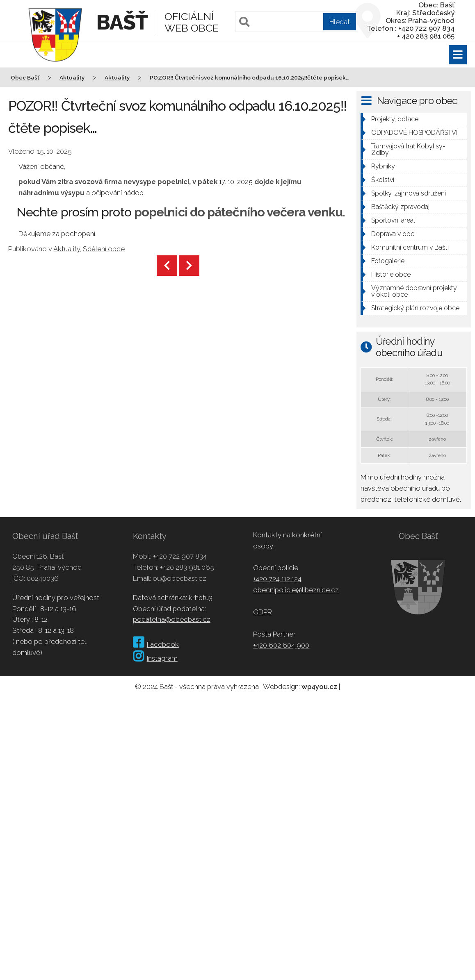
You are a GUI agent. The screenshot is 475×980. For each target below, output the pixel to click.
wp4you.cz (319, 687)
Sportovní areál (393, 220)
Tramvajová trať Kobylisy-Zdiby (408, 149)
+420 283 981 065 (187, 567)
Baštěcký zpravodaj (400, 207)
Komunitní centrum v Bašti (410, 247)
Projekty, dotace (395, 119)
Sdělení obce (104, 249)
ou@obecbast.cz (179, 578)
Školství (383, 180)
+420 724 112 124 (277, 579)
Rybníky (383, 166)
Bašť (122, 22)
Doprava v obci (393, 234)
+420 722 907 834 (180, 556)
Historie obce (391, 274)
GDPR (263, 612)
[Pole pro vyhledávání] (297, 22)
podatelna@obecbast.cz (172, 619)
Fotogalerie (388, 261)
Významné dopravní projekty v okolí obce (414, 291)
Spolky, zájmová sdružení (409, 193)
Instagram (155, 658)
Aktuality (67, 249)
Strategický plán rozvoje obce (415, 308)
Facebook (156, 644)
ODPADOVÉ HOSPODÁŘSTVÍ (414, 133)
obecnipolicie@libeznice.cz (296, 590)
